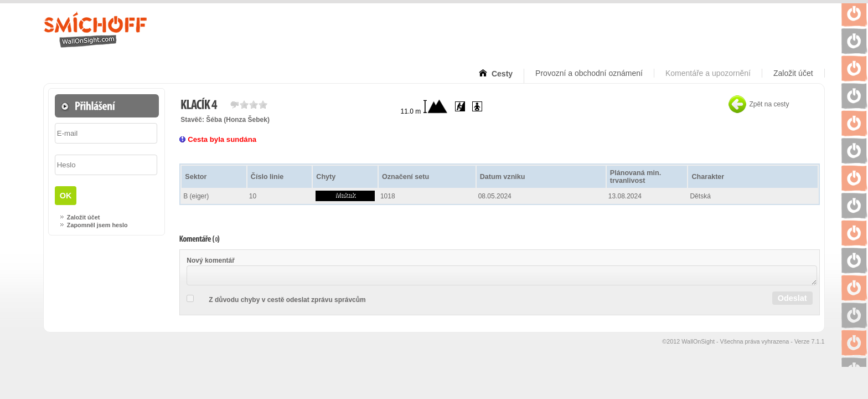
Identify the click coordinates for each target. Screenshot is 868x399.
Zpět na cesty (769, 104)
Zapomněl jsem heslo (97, 225)
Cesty (501, 74)
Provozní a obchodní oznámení (589, 73)
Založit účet (793, 73)
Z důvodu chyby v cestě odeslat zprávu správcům (287, 300)
